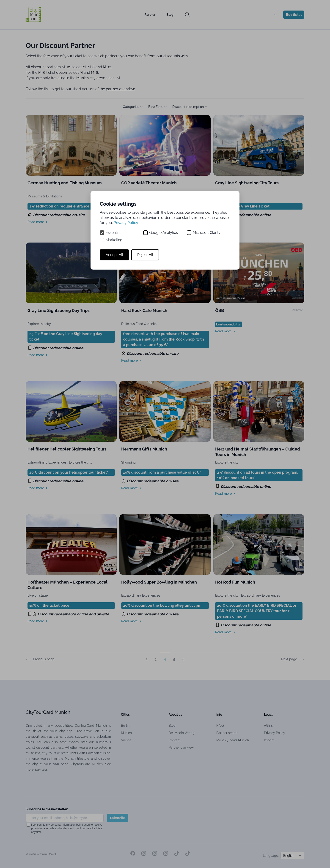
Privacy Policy (126, 223)
